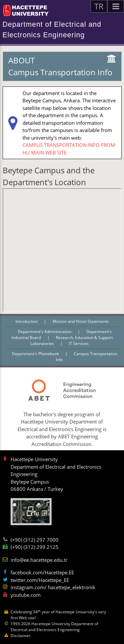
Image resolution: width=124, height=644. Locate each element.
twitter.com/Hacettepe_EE (40, 580)
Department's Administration (45, 332)
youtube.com (26, 595)
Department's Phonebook (36, 354)
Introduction (27, 321)
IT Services (79, 343)
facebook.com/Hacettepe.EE (42, 572)
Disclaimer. (21, 636)
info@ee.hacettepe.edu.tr (39, 560)
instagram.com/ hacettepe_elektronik (53, 587)
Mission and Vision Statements (81, 321)
